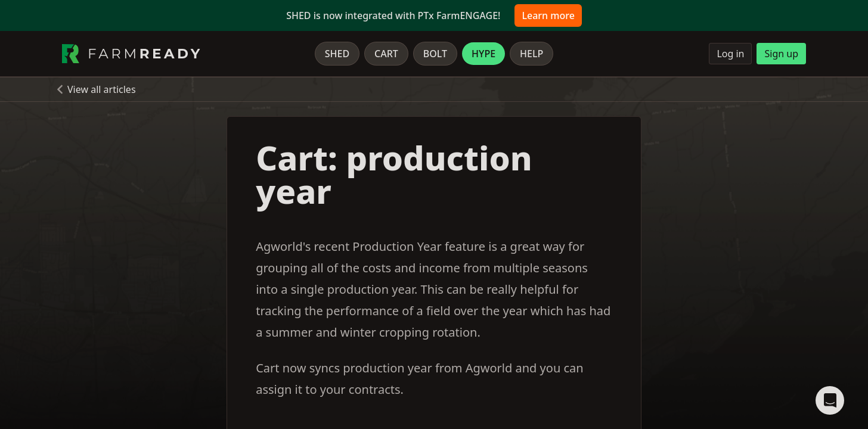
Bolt (435, 54)
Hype (483, 54)
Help (531, 54)
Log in (730, 54)
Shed (337, 54)
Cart (386, 54)
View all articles (102, 89)
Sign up (781, 54)
